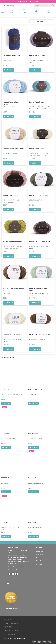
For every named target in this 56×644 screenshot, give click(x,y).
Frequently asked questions (16, 567)
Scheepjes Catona (34, 478)
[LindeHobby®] (8, 5)
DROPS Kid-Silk (33, 434)
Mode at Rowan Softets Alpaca (38, 289)
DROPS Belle (5, 389)
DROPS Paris (5, 478)
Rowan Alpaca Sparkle (37, 149)
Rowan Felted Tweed (37, 55)
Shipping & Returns (14, 570)
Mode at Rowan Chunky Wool (13, 288)
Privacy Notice (10, 634)
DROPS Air (5, 522)
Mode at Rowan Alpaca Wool (13, 149)
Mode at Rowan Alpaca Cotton (11, 103)
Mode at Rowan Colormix (12, 335)
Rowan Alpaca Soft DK (11, 195)
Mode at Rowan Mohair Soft (40, 335)
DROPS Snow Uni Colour (36, 389)
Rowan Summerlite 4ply (11, 55)
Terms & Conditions (11, 631)
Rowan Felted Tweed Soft (12, 242)
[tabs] (49, 12)
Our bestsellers (8, 358)
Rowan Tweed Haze (36, 102)
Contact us (8, 627)
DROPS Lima (32, 522)
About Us (7, 620)
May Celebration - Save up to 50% (28, 1)
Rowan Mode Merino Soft (39, 195)
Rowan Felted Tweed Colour (40, 242)
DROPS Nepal (5, 434)
